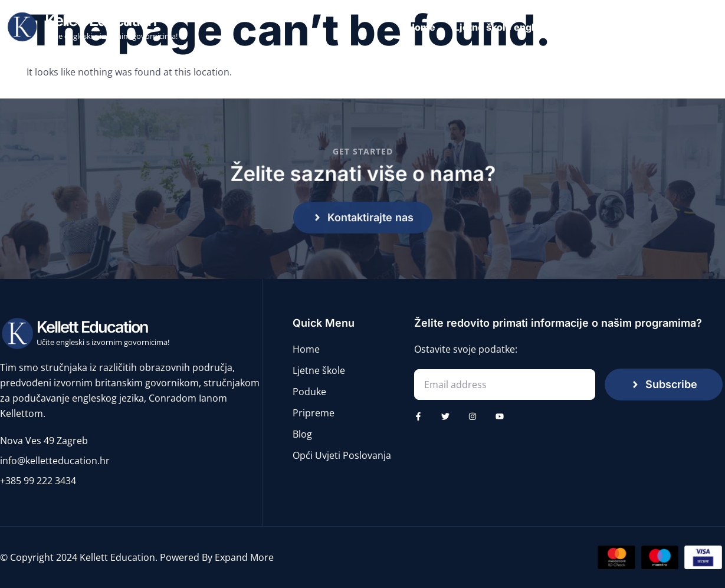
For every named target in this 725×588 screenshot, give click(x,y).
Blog (708, 27)
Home (421, 27)
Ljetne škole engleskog (509, 27)
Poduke (599, 27)
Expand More (244, 557)
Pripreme (657, 27)
